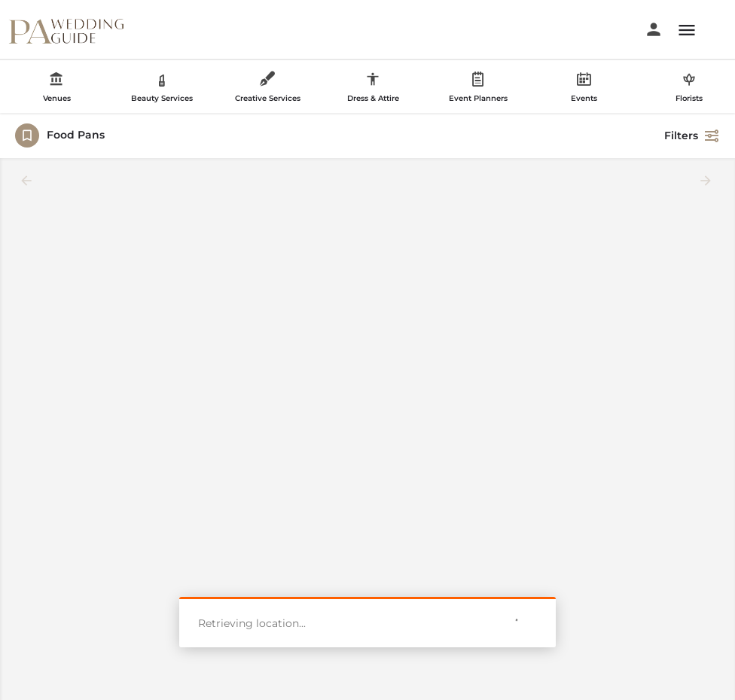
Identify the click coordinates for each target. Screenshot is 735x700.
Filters (692, 135)
